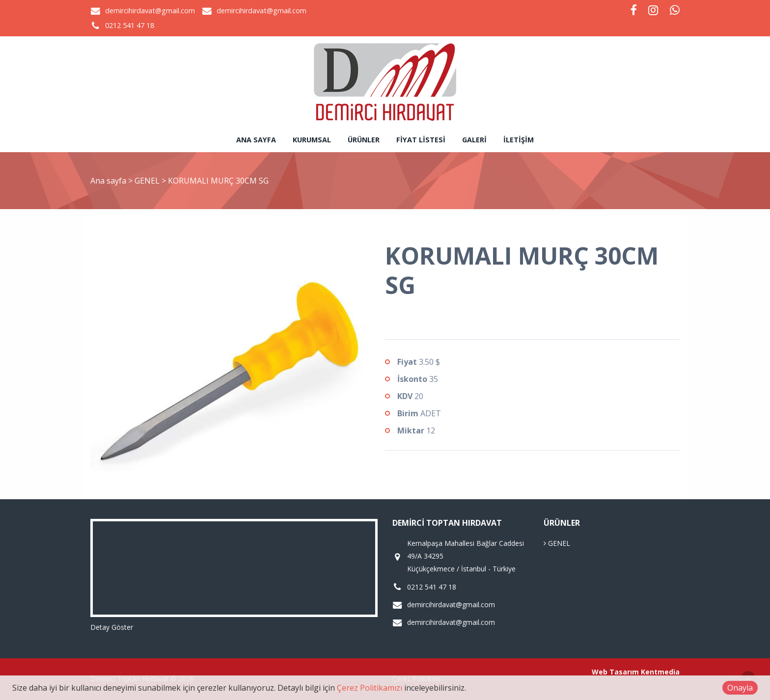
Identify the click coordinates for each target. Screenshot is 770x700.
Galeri (474, 140)
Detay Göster (112, 627)
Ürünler (364, 140)
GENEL (148, 181)
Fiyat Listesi (421, 140)
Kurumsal (312, 140)
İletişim (519, 140)
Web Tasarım (615, 672)
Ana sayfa (256, 140)
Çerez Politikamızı (370, 688)
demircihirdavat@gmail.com (150, 11)
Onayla (740, 688)
